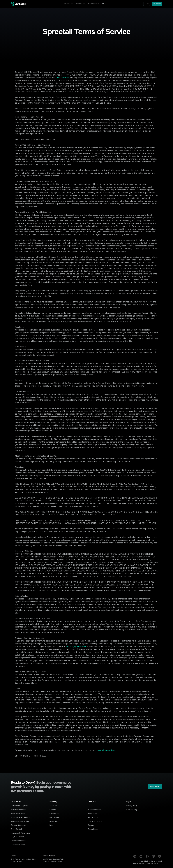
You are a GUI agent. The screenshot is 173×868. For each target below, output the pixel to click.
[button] (68, 4)
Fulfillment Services (19, 810)
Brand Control (16, 829)
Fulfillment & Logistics (19, 806)
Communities (54, 814)
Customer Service (95, 821)
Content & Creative (18, 825)
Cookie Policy (132, 810)
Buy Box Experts (17, 837)
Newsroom (54, 821)
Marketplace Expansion (20, 821)
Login (147, 4)
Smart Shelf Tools (18, 814)
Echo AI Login (93, 829)
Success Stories (94, 810)
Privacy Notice (62, 78)
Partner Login (93, 817)
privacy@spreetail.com (76, 646)
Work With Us (155, 787)
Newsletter (92, 814)
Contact (91, 825)
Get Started (157, 4)
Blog (90, 806)
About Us (53, 806)
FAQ (51, 825)
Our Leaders (54, 817)
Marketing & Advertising (20, 833)
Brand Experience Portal (20, 817)
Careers (53, 810)
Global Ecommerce (18, 841)
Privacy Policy (132, 806)
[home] (18, 4)
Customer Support (18, 845)
